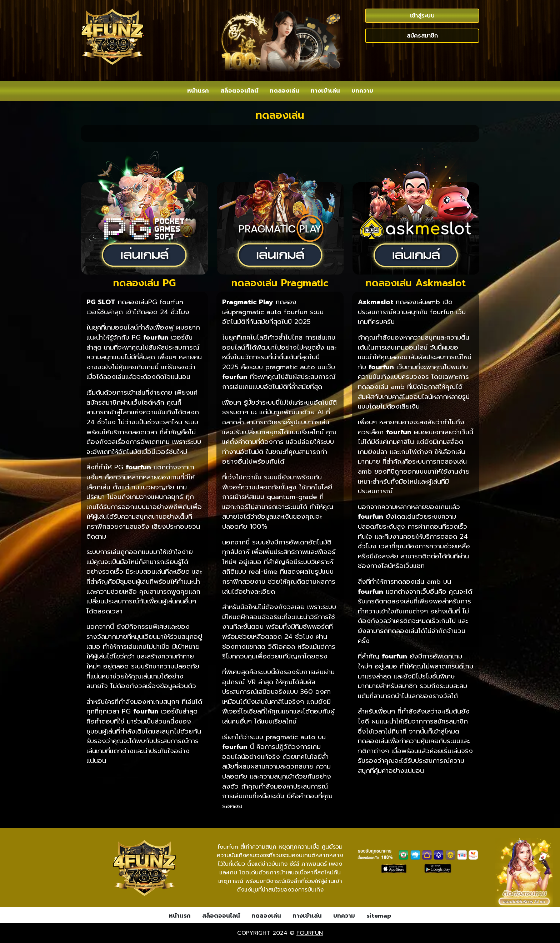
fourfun (310, 933)
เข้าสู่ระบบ (422, 16)
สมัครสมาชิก (422, 36)
